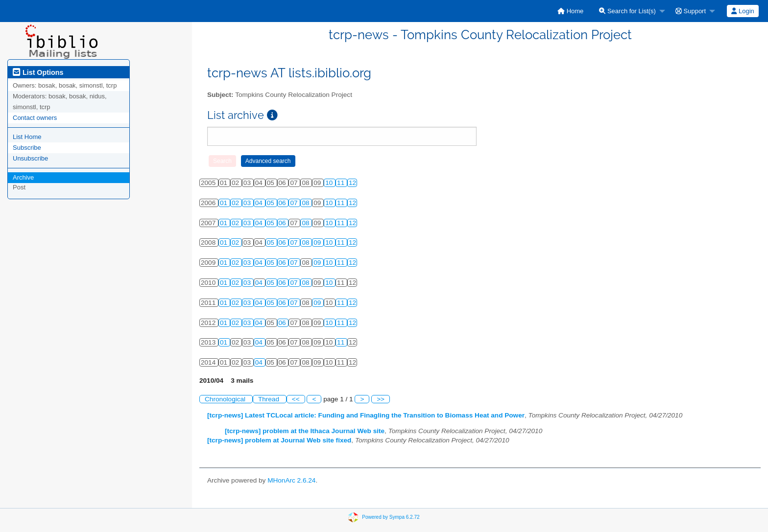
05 (272, 203)
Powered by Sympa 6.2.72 (391, 517)
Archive (23, 177)
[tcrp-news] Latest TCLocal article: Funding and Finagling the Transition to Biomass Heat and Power (366, 415)
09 (318, 243)
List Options (38, 72)
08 (306, 203)
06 (283, 203)
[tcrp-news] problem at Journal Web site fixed (279, 440)
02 (236, 203)
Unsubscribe (30, 158)
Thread (270, 399)
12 (352, 183)
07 (295, 203)
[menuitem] (570, 11)
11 (342, 183)
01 (225, 203)
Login (743, 11)
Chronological (226, 399)
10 (330, 183)
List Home (27, 137)
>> (381, 399)
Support (691, 11)
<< (296, 399)
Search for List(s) (627, 11)
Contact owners (35, 118)
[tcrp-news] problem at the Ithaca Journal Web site (305, 431)
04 (260, 203)
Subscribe (27, 148)
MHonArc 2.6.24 (291, 480)
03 (248, 203)
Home (570, 11)
